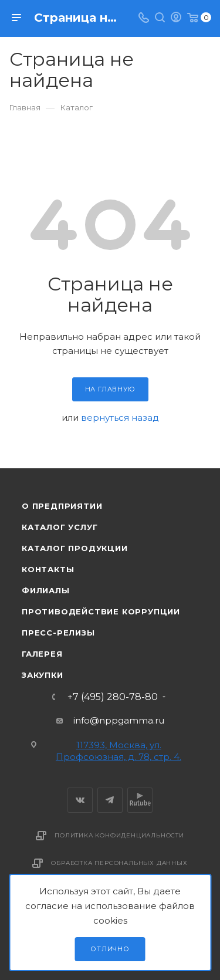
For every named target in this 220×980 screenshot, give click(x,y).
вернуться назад (120, 418)
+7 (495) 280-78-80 (113, 697)
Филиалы (46, 590)
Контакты (48, 569)
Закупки (43, 675)
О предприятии (62, 506)
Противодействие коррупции (101, 611)
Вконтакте (80, 800)
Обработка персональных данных (119, 863)
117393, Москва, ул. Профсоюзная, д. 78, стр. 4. (119, 751)
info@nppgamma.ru (119, 720)
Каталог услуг (60, 527)
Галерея (42, 654)
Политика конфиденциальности (119, 835)
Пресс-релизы (58, 633)
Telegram (110, 800)
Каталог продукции (75, 548)
